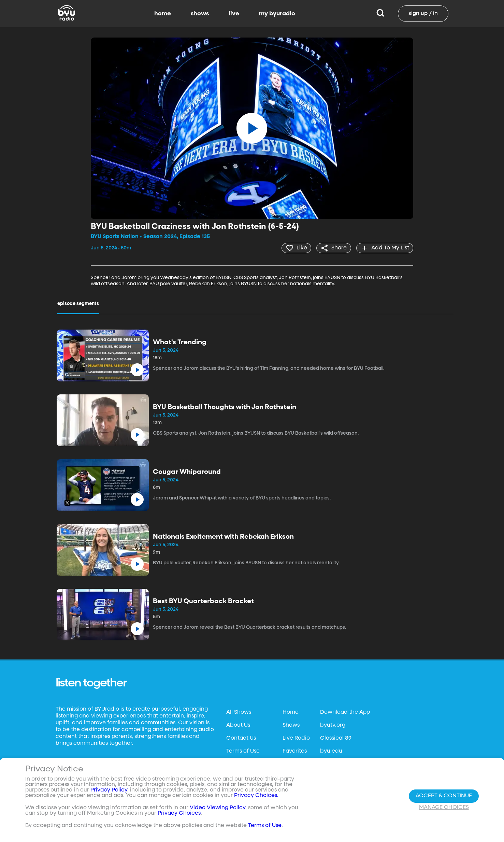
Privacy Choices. (256, 796)
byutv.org (333, 725)
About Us (238, 725)
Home (291, 712)
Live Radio (296, 738)
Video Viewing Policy (218, 808)
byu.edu (331, 751)
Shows (291, 725)
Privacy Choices (179, 813)
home (163, 14)
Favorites (295, 751)
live (234, 14)
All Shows (239, 712)
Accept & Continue (444, 796)
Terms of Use (243, 751)
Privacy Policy (109, 790)
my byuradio (277, 14)
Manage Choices (444, 808)
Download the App (345, 712)
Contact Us (241, 738)
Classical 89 (336, 738)
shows (200, 14)
